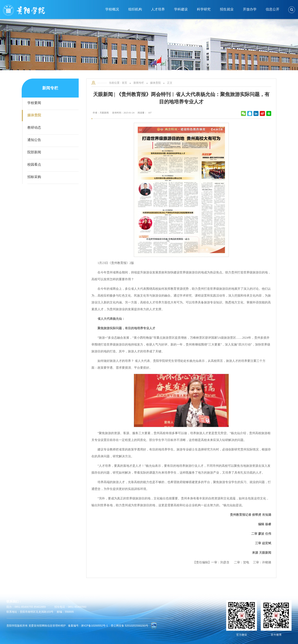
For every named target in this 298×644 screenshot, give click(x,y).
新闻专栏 (139, 83)
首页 (124, 83)
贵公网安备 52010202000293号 (130, 625)
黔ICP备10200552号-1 (95, 625)
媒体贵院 (155, 83)
